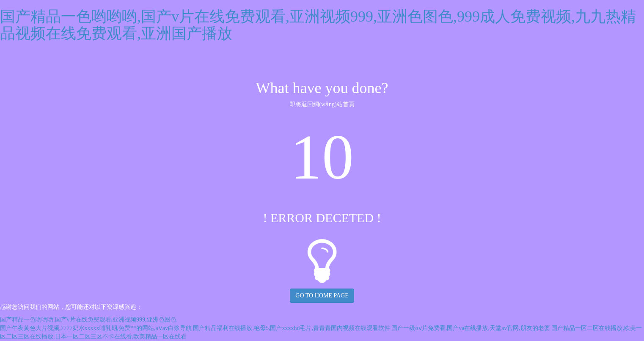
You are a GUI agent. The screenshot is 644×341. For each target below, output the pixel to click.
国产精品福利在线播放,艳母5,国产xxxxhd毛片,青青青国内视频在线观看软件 (292, 328)
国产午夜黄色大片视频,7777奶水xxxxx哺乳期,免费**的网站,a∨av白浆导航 (96, 328)
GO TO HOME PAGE (322, 296)
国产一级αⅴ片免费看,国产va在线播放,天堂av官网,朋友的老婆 (471, 328)
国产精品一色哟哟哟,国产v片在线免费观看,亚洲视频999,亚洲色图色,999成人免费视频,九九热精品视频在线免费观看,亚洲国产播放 (318, 25)
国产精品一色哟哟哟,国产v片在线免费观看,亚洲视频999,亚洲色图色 (88, 320)
